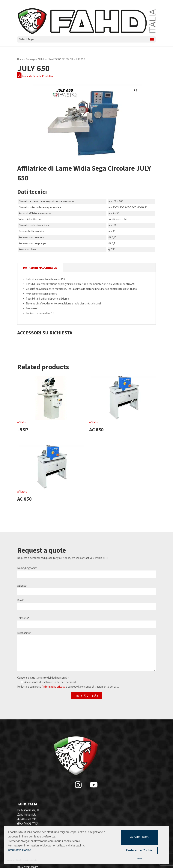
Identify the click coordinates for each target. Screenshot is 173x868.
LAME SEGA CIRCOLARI (61, 59)
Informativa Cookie (19, 850)
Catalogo (31, 59)
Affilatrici (42, 59)
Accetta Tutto (139, 837)
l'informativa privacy (53, 687)
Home (21, 59)
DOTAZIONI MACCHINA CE (40, 268)
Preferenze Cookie (139, 850)
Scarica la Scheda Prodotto (35, 76)
